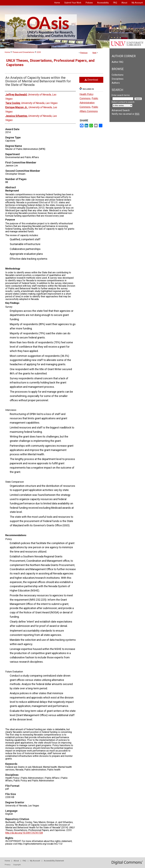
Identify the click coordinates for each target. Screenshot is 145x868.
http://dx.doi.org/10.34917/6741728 (24, 833)
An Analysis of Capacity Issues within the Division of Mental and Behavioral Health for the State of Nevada (38, 81)
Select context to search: (123, 102)
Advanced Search (121, 110)
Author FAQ (117, 62)
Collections (118, 75)
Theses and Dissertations (23, 52)
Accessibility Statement (54, 861)
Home (7, 52)
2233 (39, 52)
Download (91, 80)
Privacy (8, 865)
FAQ (24, 861)
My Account (35, 861)
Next (94, 53)
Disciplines (118, 79)
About (16, 861)
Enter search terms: (121, 95)
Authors (116, 83)
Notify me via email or (126, 114)
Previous (84, 53)
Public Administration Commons (89, 103)
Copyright (17, 865)
